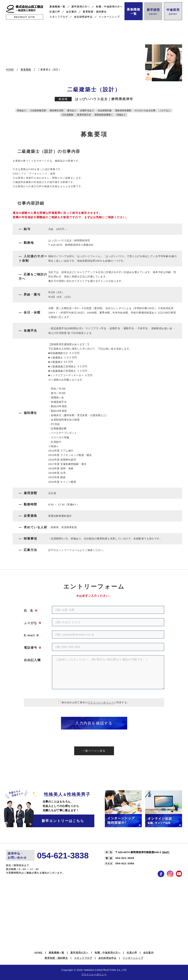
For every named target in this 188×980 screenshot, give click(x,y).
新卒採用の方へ (81, 7)
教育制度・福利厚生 (95, 12)
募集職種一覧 (57, 7)
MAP (166, 852)
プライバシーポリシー (101, 702)
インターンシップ (109, 17)
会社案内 (71, 12)
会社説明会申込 (83, 17)
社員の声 (55, 12)
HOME (38, 953)
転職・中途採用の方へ (109, 7)
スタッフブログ (59, 17)
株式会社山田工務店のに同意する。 (96, 702)
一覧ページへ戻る (94, 751)
